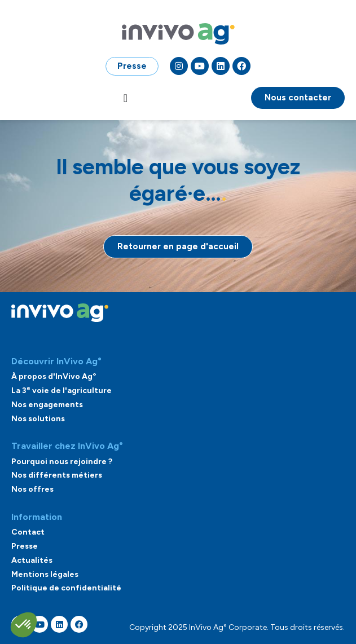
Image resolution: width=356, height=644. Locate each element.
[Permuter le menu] (126, 98)
